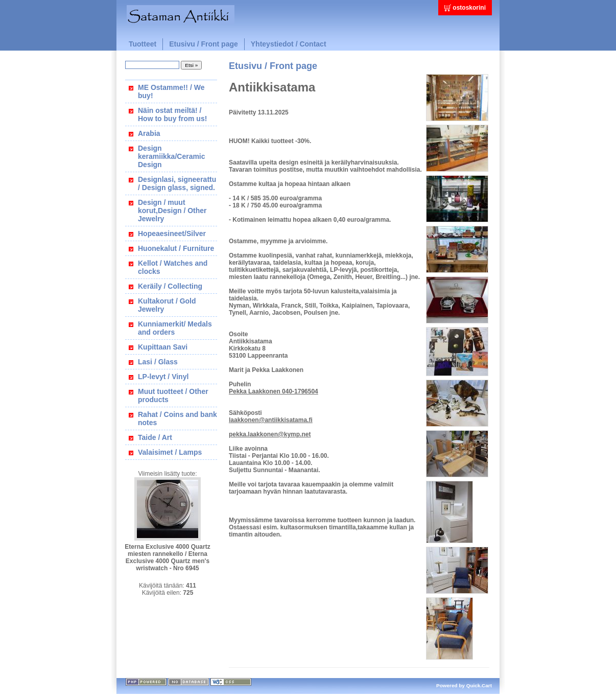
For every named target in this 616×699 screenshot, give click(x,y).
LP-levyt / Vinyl (163, 377)
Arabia (149, 133)
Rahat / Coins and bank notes (177, 418)
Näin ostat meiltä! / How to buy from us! (172, 114)
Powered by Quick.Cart (464, 685)
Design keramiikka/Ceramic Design (172, 156)
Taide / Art (155, 437)
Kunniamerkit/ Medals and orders (175, 328)
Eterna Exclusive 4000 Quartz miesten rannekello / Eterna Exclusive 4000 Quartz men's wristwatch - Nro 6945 (167, 557)
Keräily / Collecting (170, 286)
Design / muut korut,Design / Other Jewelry (172, 211)
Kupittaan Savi (163, 347)
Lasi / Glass (158, 362)
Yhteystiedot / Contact (289, 44)
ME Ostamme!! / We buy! (171, 91)
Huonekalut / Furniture (176, 248)
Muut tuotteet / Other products (173, 395)
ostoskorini (469, 8)
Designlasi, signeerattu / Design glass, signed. (177, 183)
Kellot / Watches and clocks (173, 267)
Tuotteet (143, 44)
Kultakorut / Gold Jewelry (167, 305)
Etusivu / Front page (204, 44)
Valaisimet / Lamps (170, 452)
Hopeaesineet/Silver (172, 234)
